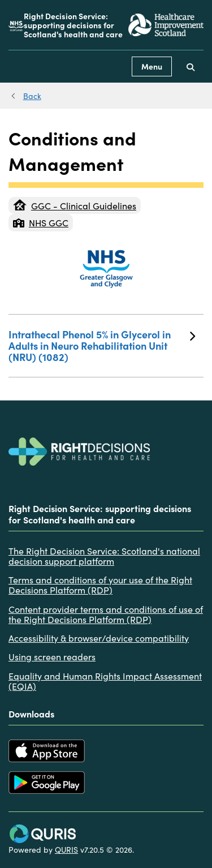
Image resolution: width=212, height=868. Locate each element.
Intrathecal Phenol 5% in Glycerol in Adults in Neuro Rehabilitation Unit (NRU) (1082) (102, 345)
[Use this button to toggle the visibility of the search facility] (191, 66)
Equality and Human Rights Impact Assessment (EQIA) (105, 681)
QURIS (66, 849)
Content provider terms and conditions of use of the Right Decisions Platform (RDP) (106, 614)
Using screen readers (52, 656)
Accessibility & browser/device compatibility (99, 638)
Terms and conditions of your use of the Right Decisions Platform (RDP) (100, 585)
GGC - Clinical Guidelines (75, 205)
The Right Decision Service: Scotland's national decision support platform (104, 556)
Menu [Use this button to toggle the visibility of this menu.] (152, 66)
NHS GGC (41, 222)
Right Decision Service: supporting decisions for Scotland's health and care (73, 25)
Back (32, 96)
